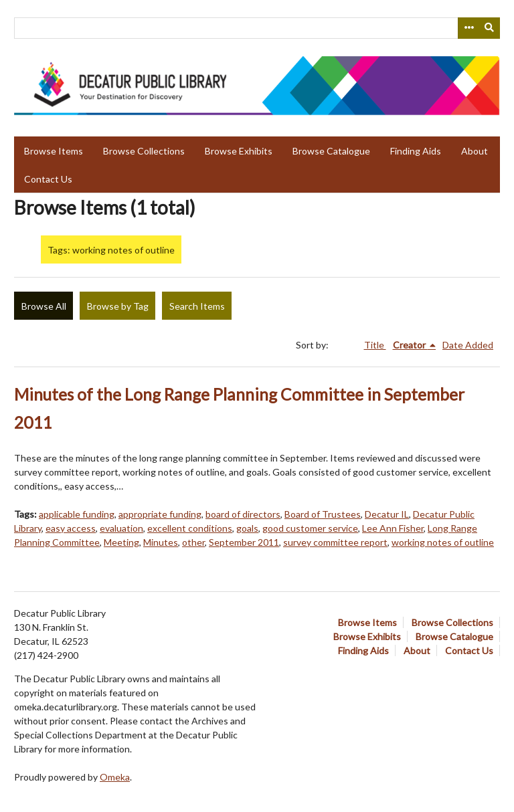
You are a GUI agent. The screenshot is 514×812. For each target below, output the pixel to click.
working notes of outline (443, 542)
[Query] (257, 28)
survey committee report (335, 542)
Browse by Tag (118, 306)
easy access (71, 528)
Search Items (197, 306)
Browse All (44, 306)
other (193, 542)
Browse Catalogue (331, 151)
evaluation (121, 528)
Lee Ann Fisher (393, 528)
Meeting (121, 542)
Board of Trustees (323, 514)
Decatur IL (387, 514)
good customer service (310, 528)
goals (247, 528)
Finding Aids (416, 151)
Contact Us (48, 179)
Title (375, 345)
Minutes (161, 542)
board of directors (243, 514)
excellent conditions (190, 528)
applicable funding (77, 514)
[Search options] (468, 28)
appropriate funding (160, 514)
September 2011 (244, 542)
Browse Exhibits (239, 151)
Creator (410, 345)
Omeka (115, 777)
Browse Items (54, 151)
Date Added (468, 345)
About (475, 151)
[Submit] (490, 28)
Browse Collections (144, 151)
